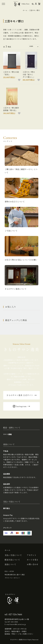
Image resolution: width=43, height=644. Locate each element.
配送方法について (12, 560)
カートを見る (33, 560)
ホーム (25, 10)
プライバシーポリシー (12, 578)
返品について (10, 564)
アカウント (32, 555)
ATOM (12, 571)
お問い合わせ (33, 564)
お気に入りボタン (19, 80)
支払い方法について (13, 555)
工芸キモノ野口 (35, 10)
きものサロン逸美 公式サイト (20, 395)
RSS (6, 571)
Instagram (21, 406)
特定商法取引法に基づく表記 (15, 575)
